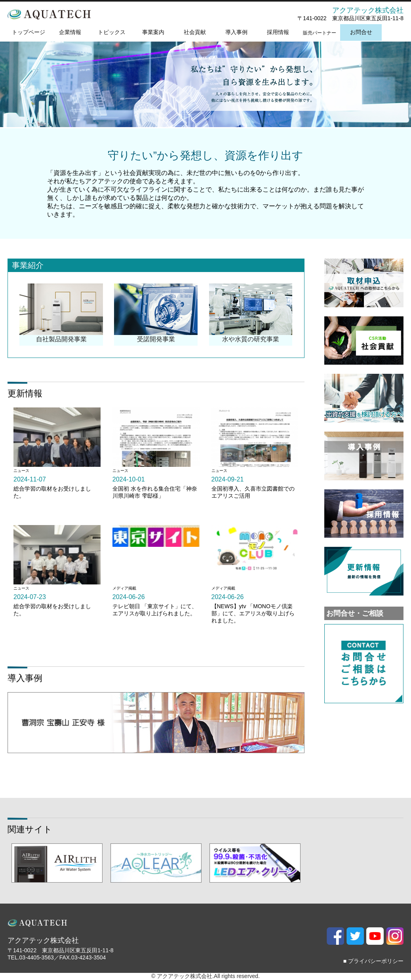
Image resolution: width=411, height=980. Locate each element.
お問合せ (361, 32)
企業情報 (70, 32)
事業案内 (153, 32)
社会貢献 (195, 32)
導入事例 (236, 32)
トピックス (112, 32)
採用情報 (278, 32)
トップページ (29, 32)
